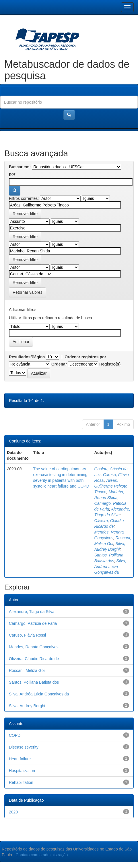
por (12, 174)
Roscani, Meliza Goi (27, 670)
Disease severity (24, 747)
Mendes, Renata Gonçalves (34, 647)
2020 (13, 812)
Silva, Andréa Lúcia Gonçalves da (110, 567)
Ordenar (59, 364)
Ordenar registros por (85, 357)
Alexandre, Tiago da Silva (32, 612)
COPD (15, 735)
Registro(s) (110, 364)
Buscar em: (20, 167)
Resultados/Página (27, 357)
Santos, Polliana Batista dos (34, 682)
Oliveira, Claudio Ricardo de (34, 659)
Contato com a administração (42, 855)
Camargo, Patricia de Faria (33, 623)
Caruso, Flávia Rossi (27, 635)
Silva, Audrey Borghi (27, 706)
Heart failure (20, 759)
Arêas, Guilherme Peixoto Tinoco (111, 486)
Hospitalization (22, 771)
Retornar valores (28, 292)
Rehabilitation (21, 782)
